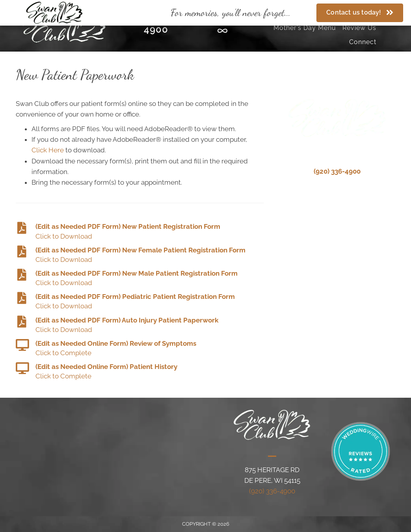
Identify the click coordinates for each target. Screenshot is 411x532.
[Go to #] (140, 232)
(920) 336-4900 (337, 171)
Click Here (48, 150)
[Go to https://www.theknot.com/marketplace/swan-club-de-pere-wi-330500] (222, 32)
